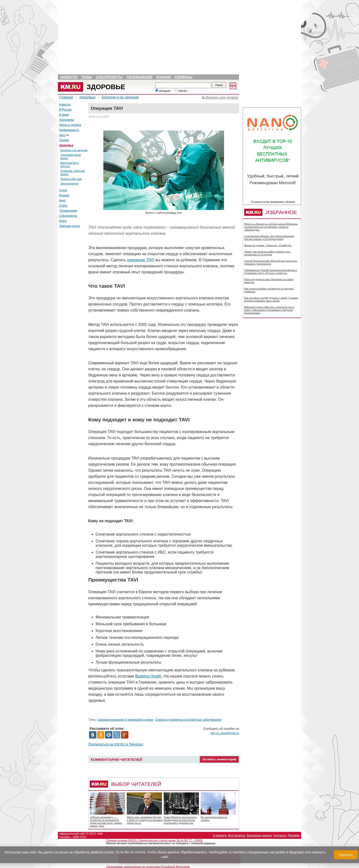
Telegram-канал (70, 226)
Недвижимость (69, 130)
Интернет (163, 91)
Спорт (63, 190)
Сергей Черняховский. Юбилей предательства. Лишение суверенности (271, 262)
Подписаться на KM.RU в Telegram (116, 744)
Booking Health (148, 676)
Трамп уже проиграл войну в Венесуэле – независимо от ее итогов (268, 253)
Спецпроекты (109, 77)
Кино (62, 200)
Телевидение (139, 77)
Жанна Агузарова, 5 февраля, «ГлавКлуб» (268, 245)
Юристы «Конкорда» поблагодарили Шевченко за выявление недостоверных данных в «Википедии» (271, 227)
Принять (346, 855)
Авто (62, 135)
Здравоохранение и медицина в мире (126, 720)
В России (65, 110)
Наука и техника (70, 125)
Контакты (280, 835)
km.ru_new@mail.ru (225, 733)
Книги (63, 221)
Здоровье (106, 87)
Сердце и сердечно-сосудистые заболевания (188, 720)
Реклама (294, 835)
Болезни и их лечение (120, 97)
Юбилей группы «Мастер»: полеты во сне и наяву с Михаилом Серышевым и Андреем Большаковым (269, 310)
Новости (69, 77)
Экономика (67, 120)
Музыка (64, 195)
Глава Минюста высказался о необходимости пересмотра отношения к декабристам (180, 820)
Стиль (63, 206)
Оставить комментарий (219, 759)
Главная (66, 97)
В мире (64, 115)
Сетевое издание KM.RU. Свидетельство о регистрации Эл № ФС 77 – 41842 (154, 840)
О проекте (220, 835)
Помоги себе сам (71, 179)
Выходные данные (259, 835)
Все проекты (237, 835)
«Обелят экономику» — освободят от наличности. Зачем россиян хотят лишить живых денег (106, 821)
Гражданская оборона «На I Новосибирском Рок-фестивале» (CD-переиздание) (269, 237)
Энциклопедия (69, 183)
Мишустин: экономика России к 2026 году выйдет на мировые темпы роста (145, 820)
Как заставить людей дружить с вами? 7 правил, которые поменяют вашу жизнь (271, 299)
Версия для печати (222, 97)
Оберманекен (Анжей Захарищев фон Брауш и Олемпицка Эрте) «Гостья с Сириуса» (271, 271)
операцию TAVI (141, 260)
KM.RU (181, 91)
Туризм (64, 140)
